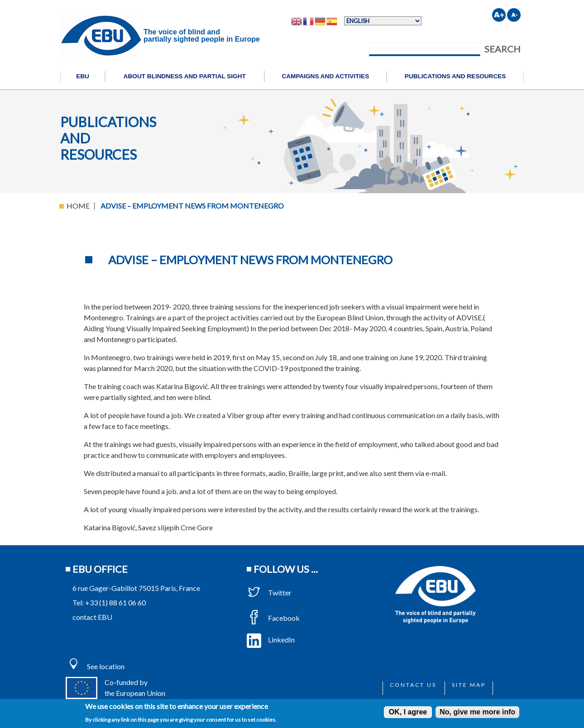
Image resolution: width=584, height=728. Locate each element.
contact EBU (92, 617)
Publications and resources (455, 76)
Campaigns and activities (325, 76)
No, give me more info (477, 712)
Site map (469, 685)
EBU (83, 76)
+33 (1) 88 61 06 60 (115, 602)
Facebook (273, 618)
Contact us (413, 685)
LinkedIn (271, 640)
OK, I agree (408, 712)
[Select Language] (383, 21)
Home (78, 206)
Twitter (269, 592)
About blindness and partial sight (185, 76)
